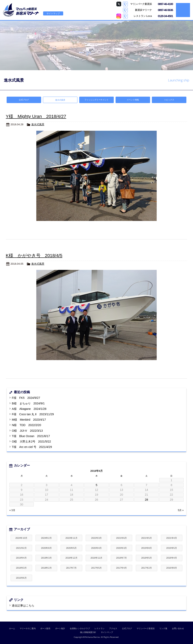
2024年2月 (46, 538)
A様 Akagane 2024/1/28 (29, 409)
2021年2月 (21, 548)
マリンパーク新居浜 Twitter (119, 4)
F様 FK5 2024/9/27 (26, 398)
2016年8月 (172, 568)
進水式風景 (38, 124)
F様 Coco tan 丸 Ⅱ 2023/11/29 (33, 414)
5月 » (181, 510)
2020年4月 (96, 548)
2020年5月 (71, 548)
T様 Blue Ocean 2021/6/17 (31, 436)
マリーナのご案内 (28, 628)
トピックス (169, 100)
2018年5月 (147, 558)
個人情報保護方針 (88, 632)
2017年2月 (147, 568)
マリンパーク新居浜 (146, 628)
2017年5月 (96, 568)
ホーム (12, 628)
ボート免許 (60, 628)
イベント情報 (133, 100)
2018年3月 (21, 568)
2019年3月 (46, 558)
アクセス (113, 628)
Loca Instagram (119, 16)
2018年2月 (46, 568)
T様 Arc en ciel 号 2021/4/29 (32, 447)
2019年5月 (172, 548)
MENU (183, 10)
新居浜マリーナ (21, 10)
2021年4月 (172, 538)
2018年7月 (121, 558)
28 (146, 500)
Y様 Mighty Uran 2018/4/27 (36, 116)
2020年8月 (46, 548)
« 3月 (12, 510)
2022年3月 (96, 538)
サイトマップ (53, 13)
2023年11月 (71, 538)
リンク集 (163, 628)
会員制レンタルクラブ (80, 628)
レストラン (100, 628)
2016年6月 (21, 578)
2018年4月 (172, 558)
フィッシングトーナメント (96, 100)
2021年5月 (147, 538)
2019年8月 (147, 548)
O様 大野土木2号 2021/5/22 (31, 441)
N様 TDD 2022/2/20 (26, 425)
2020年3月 (121, 548)
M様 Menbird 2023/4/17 (29, 420)
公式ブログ (24, 100)
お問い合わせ (178, 628)
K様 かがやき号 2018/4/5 (34, 256)
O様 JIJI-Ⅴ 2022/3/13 (27, 431)
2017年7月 (71, 568)
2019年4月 (21, 558)
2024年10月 (21, 538)
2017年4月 (121, 568)
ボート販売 (45, 628)
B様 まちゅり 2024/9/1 (28, 403)
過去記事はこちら (23, 606)
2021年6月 (121, 538)
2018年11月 (96, 558)
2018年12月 (71, 558)
